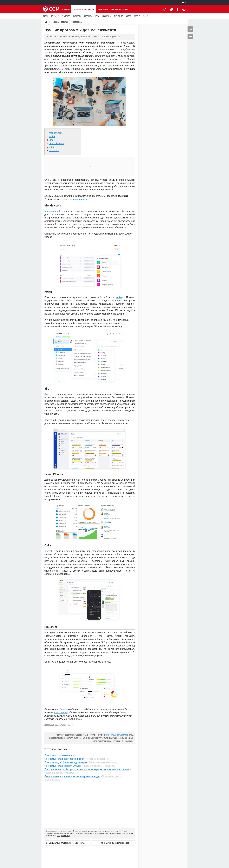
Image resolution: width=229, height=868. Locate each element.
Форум (66, 9)
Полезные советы (84, 9)
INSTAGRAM (77, 16)
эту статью (80, 199)
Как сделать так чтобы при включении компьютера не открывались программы (87, 769)
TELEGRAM (55, 16)
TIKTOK (46, 16)
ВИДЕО (128, 16)
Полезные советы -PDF (98, 759)
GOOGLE (137, 16)
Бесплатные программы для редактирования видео (72, 776)
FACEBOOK (88, 16)
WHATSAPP (66, 16)
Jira (51, 140)
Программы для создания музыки (63, 766)
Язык (184, 3)
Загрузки (103, 9)
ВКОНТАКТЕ (119, 16)
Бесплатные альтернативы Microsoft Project (66, 843)
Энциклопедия (119, 9)
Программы (77, 22)
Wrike (52, 136)
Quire (52, 147)
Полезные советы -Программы (99, 766)
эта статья (61, 712)
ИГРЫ (97, 16)
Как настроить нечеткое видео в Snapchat (116, 843)
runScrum (54, 150)
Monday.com (56, 133)
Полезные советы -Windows (104, 762)
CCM (59, 836)
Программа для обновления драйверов (66, 762)
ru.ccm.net (65, 836)
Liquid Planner (56, 143)
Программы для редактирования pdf (64, 759)
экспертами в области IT (117, 735)
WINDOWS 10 (107, 16)
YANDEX (145, 16)
